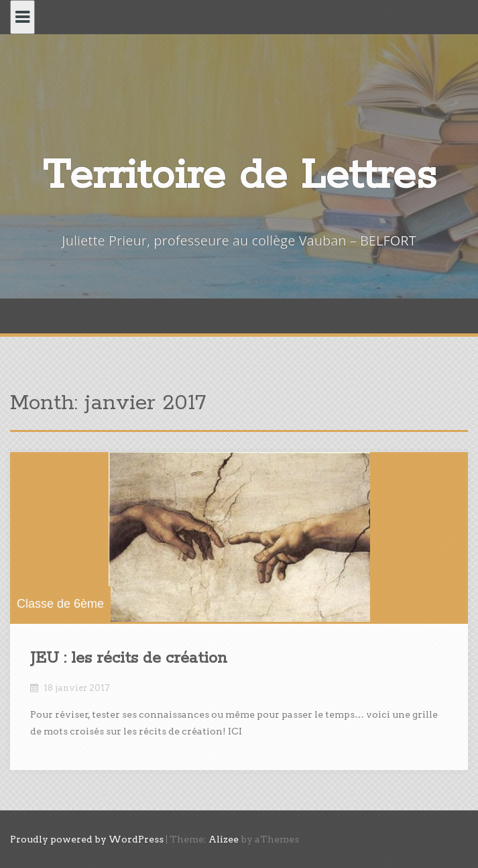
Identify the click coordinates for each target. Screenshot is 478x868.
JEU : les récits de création (129, 658)
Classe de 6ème (60, 604)
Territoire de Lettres (239, 176)
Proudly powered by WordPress (87, 839)
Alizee (224, 839)
